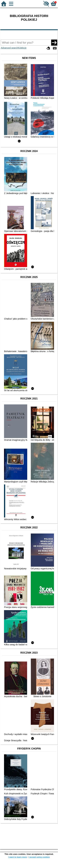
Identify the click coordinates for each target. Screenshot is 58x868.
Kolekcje (22, 48)
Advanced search (9, 48)
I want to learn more (18, 857)
